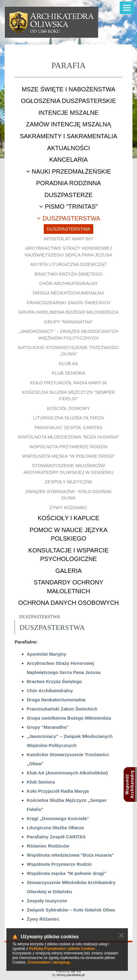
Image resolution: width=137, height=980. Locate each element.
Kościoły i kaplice (68, 518)
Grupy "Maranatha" (68, 322)
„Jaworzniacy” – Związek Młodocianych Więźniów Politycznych (68, 334)
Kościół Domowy (69, 408)
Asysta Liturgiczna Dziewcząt (68, 264)
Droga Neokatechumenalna (69, 293)
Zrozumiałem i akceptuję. (49, 962)
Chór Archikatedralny (68, 283)
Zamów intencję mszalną (68, 124)
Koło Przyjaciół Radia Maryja (68, 383)
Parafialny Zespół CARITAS (68, 427)
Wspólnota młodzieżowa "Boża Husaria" (68, 437)
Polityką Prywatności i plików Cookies (62, 949)
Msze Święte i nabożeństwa (68, 89)
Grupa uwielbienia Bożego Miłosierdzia (69, 312)
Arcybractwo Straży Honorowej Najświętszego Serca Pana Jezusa (68, 251)
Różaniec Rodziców (48, 846)
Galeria (68, 571)
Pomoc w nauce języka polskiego (68, 534)
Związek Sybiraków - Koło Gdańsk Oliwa (68, 495)
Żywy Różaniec (68, 508)
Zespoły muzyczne (68, 482)
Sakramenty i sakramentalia (68, 136)
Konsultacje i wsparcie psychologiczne (68, 555)
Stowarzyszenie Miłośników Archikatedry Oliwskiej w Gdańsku (68, 469)
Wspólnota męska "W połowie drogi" (68, 456)
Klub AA (68, 363)
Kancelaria (68, 160)
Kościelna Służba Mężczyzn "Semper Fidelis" (68, 395)
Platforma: (68, 971)
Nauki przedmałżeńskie (69, 171)
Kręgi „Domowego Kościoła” (58, 818)
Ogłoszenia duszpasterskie (68, 101)
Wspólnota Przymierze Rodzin (68, 447)
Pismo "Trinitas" (68, 206)
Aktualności (68, 148)
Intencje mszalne (69, 113)
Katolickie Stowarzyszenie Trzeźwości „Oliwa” (68, 351)
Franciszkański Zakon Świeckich (68, 303)
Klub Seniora (68, 373)
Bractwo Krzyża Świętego (68, 274)
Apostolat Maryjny (69, 239)
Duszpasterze (68, 195)
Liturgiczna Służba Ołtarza (68, 418)
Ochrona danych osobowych (68, 603)
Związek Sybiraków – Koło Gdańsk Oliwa (71, 910)
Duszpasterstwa (68, 218)
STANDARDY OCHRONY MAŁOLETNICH (68, 587)
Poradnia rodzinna (68, 183)
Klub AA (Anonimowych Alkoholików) (67, 773)
